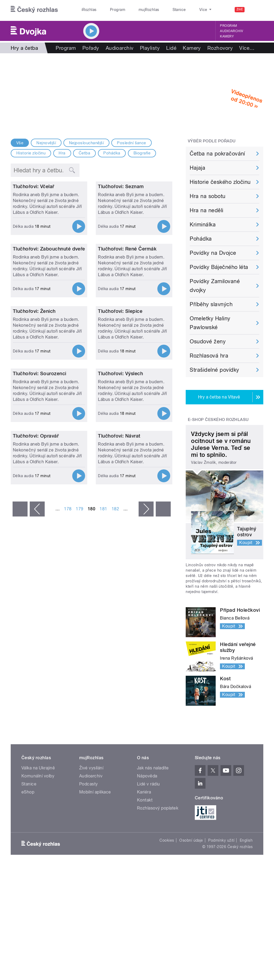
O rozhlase (184, 10)
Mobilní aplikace (95, 804)
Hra (62, 153)
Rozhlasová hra (209, 356)
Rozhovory (220, 48)
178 (68, 723)
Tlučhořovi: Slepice (120, 440)
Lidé (171, 48)
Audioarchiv (231, 31)
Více (247, 48)
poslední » (163, 723)
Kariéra (144, 804)
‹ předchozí (37, 723)
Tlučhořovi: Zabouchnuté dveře (49, 334)
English (246, 852)
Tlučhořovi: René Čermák (127, 334)
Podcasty (89, 796)
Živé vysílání (91, 780)
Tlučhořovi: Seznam (121, 229)
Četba (84, 153)
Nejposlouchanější (86, 143)
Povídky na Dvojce (213, 253)
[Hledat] (256, 10)
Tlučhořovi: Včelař (34, 229)
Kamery (227, 36)
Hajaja (197, 168)
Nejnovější (46, 143)
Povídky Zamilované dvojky (215, 286)
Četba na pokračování (217, 154)
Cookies (167, 852)
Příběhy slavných (211, 304)
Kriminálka (203, 225)
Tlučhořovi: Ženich (34, 440)
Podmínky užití (221, 852)
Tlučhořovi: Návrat (119, 650)
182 (115, 723)
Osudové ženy (208, 341)
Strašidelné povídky (214, 370)
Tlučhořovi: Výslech (120, 545)
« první (20, 723)
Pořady (91, 48)
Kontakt (145, 812)
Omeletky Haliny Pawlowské (210, 323)
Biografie (142, 153)
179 (79, 723)
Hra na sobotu (208, 196)
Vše (20, 143)
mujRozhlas (135, 10)
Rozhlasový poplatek (158, 820)
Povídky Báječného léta (219, 267)
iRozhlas (86, 10)
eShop (28, 804)
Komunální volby (38, 788)
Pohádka (112, 153)
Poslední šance (132, 143)
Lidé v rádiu (149, 796)
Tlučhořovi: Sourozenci (40, 545)
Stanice (160, 10)
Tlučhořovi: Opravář (36, 650)
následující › (146, 723)
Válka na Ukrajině (38, 780)
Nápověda (147, 788)
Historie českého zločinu (220, 182)
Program (109, 10)
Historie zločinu (31, 153)
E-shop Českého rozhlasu (218, 420)
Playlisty (150, 48)
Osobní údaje (191, 852)
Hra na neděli (206, 210)
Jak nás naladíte (153, 780)
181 (103, 723)
